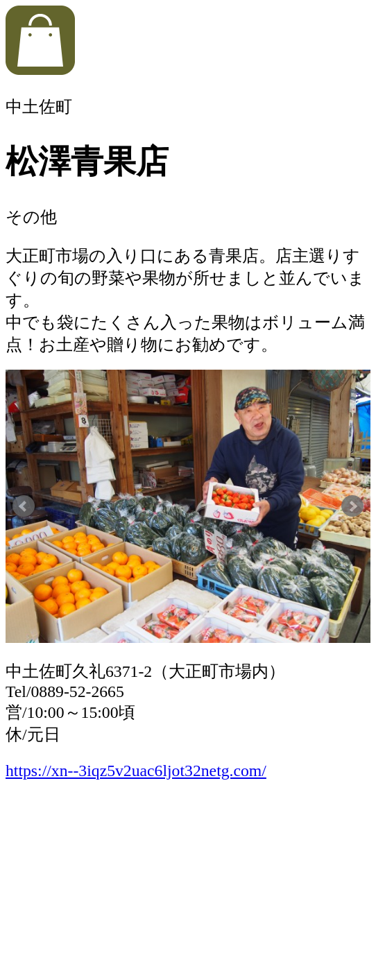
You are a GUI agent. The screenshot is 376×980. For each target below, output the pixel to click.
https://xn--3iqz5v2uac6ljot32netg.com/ (136, 771)
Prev (24, 506)
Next (352, 506)
